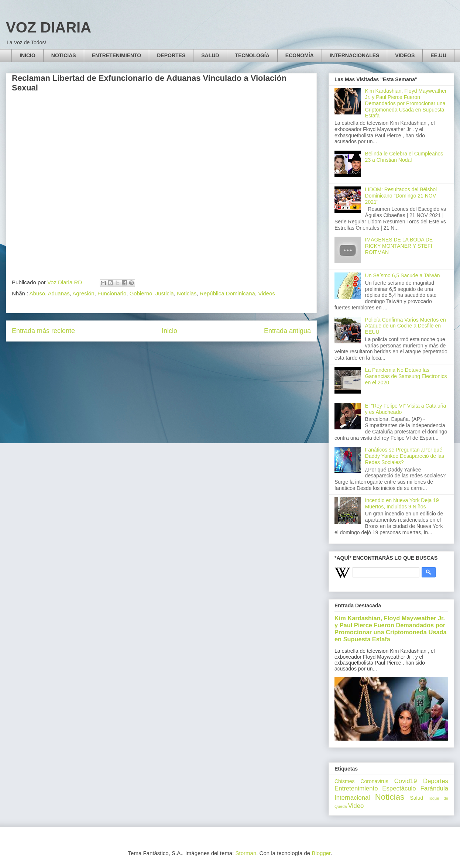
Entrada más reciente (43, 331)
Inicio (169, 331)
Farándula (434, 788)
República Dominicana (227, 293)
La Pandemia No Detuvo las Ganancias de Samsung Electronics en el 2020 (406, 376)
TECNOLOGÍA (252, 55)
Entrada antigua (287, 331)
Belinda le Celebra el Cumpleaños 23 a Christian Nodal (404, 157)
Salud (416, 798)
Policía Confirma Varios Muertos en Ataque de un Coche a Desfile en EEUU (406, 326)
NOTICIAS (64, 55)
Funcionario (112, 293)
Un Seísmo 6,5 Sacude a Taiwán (403, 275)
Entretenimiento (356, 788)
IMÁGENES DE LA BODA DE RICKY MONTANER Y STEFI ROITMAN (399, 246)
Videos (267, 293)
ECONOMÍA (300, 55)
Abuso (37, 293)
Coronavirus (374, 781)
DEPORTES (171, 55)
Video (356, 806)
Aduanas (59, 293)
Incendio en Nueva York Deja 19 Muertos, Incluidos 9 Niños (402, 503)
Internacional (352, 798)
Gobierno (141, 293)
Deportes (436, 781)
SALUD (210, 55)
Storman (246, 853)
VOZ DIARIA (49, 27)
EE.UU (438, 55)
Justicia (165, 293)
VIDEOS (405, 55)
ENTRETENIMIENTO (117, 55)
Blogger (321, 853)
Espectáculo (399, 788)
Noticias (187, 293)
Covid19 (406, 781)
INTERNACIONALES (355, 55)
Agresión (83, 293)
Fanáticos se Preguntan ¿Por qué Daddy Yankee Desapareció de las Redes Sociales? (405, 456)
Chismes (344, 781)
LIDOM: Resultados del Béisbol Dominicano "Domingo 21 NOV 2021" (401, 196)
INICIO (28, 55)
